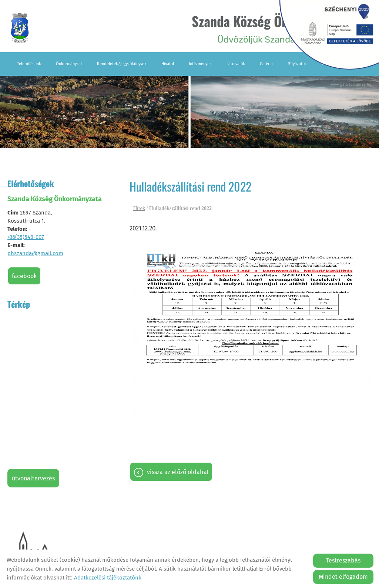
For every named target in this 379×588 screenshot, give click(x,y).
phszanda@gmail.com (35, 253)
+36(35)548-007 (26, 237)
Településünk (29, 64)
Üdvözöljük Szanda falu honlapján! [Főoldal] (275, 28)
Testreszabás (343, 560)
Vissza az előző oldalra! (178, 472)
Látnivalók (236, 64)
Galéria (266, 64)
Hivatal (168, 64)
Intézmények (200, 64)
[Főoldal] (20, 28)
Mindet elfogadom (343, 577)
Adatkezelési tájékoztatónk (108, 578)
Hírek (139, 208)
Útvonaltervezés (33, 478)
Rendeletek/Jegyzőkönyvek (122, 64)
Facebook (24, 276)
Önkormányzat (69, 64)
